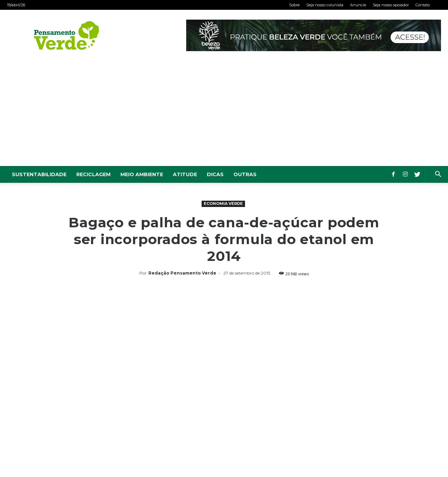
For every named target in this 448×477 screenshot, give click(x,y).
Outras (245, 174)
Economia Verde (223, 203)
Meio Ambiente (142, 174)
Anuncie (358, 5)
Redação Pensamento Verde (182, 273)
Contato (423, 5)
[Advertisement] (224, 113)
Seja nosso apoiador (391, 5)
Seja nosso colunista (325, 5)
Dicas (215, 174)
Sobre (294, 5)
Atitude (185, 174)
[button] (438, 175)
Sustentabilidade (39, 174)
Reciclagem (93, 174)
